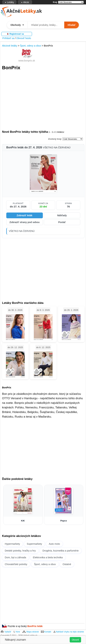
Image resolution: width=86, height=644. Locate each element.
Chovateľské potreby (16, 564)
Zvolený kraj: (55, 139)
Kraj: (55, 2)
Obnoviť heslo (24, 38)
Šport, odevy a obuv (31, 46)
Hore (18, 632)
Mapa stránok (33, 632)
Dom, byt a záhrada (15, 557)
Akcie (25, 2)
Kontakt (48, 632)
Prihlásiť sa (8, 38)
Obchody (17, 25)
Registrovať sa (17, 34)
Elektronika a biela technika (48, 557)
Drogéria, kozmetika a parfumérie (61, 551)
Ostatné (67, 564)
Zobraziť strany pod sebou (25, 222)
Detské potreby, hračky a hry (20, 551)
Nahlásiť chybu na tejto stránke (70, 632)
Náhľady (62, 215)
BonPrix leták (35, 626)
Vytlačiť (8, 632)
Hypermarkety (12, 544)
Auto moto (54, 544)
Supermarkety (35, 544)
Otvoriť (75, 640)
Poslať (62, 222)
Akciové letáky (10, 46)
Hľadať (72, 25)
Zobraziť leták (24, 215)
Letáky (9, 2)
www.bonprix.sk (27, 61)
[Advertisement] (43, 100)
